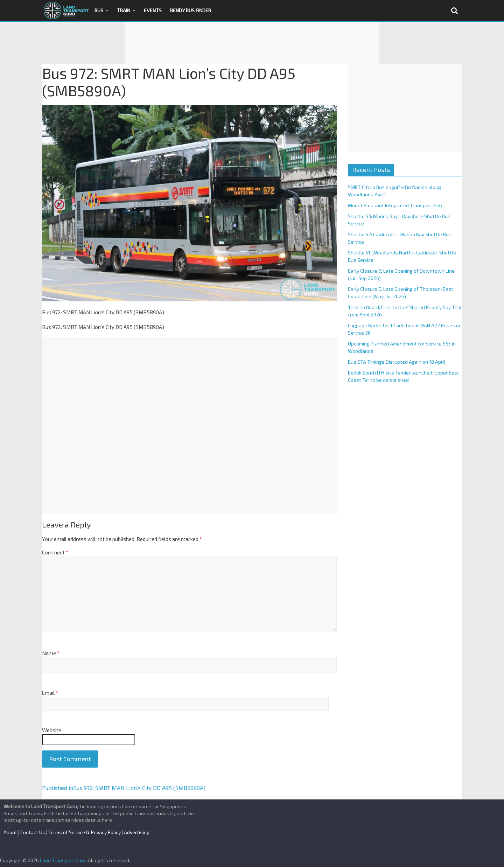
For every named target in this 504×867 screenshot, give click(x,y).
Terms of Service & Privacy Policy (85, 832)
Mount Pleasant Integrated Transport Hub (395, 205)
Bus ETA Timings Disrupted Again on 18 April (397, 362)
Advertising (137, 832)
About (10, 832)
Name (51, 653)
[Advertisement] (252, 43)
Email (50, 693)
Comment (55, 552)
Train (124, 10)
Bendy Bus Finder (191, 10)
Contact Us (33, 832)
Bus (99, 10)
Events (153, 10)
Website (52, 730)
